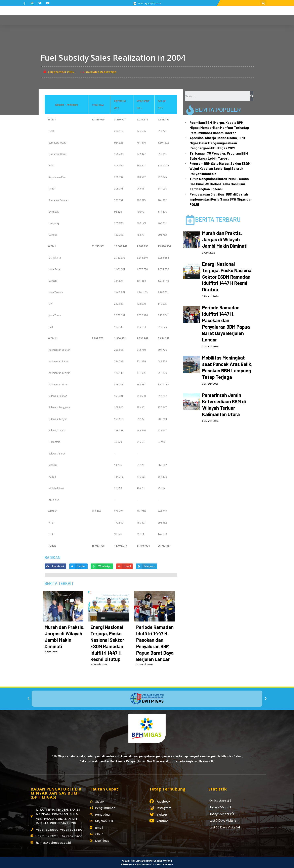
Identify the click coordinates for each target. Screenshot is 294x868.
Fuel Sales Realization (100, 80)
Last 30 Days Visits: (223, 827)
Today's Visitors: (221, 814)
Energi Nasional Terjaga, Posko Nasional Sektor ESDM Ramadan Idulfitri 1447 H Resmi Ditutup (227, 285)
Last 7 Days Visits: (222, 820)
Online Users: (218, 801)
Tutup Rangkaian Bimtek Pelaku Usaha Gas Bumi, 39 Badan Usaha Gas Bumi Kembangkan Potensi (219, 192)
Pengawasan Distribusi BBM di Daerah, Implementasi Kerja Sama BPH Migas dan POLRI (221, 207)
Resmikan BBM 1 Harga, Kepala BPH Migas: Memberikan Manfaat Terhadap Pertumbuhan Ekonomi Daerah (219, 136)
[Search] (252, 104)
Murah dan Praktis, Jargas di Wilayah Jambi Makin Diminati (225, 247)
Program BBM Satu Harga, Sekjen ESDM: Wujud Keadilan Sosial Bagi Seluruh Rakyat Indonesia (221, 177)
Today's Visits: (219, 807)
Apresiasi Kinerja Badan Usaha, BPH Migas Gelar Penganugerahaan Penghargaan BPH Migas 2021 (217, 151)
